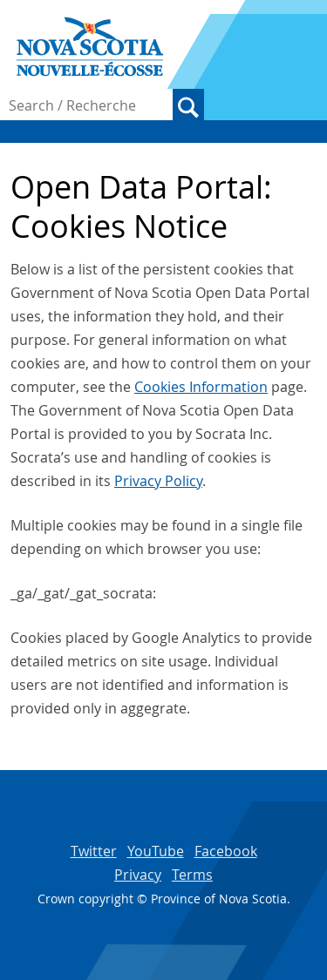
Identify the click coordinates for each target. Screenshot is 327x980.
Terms (192, 875)
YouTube (156, 851)
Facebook (226, 851)
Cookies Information (201, 387)
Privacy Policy (158, 481)
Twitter (94, 851)
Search (188, 105)
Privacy (138, 875)
